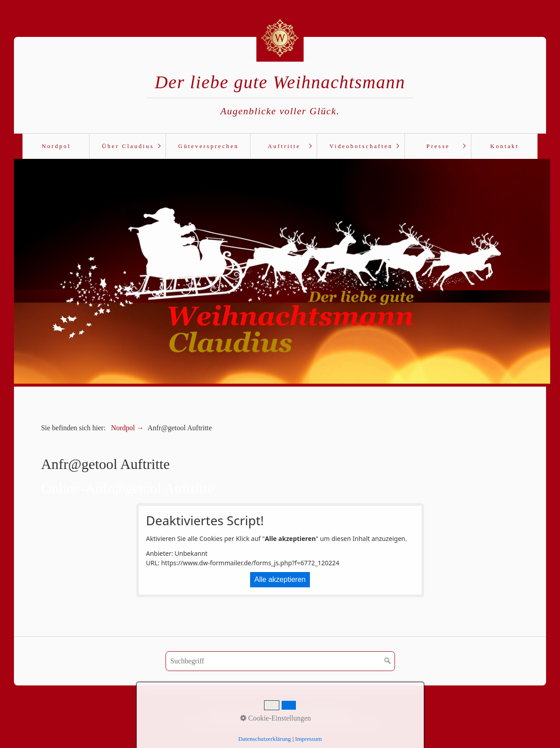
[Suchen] (388, 660)
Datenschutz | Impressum (263, 711)
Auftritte (284, 146)
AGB (215, 711)
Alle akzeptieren (280, 579)
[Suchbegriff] (280, 660)
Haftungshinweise (328, 711)
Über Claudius (128, 146)
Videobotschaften (361, 146)
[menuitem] (56, 146)
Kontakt (505, 146)
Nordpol (56, 146)
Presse (438, 146)
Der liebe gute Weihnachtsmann (280, 82)
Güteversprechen (208, 146)
